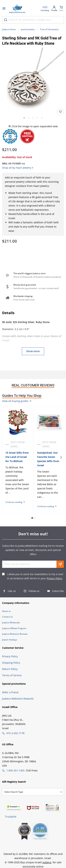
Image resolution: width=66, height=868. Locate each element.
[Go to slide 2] (29, 118)
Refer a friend (10, 692)
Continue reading (15, 502)
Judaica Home (9, 29)
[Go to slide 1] (24, 118)
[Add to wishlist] (60, 112)
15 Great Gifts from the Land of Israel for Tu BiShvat (17, 457)
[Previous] (5, 457)
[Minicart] (61, 9)
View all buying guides (17, 401)
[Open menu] (4, 9)
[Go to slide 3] (33, 118)
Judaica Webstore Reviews (15, 634)
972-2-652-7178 (15, 733)
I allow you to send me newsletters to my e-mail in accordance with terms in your (35, 576)
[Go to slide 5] (42, 118)
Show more (33, 351)
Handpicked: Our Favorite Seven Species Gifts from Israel (48, 459)
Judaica (47, 862)
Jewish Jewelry (28, 29)
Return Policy (10, 669)
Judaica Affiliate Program (14, 628)
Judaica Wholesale (11, 623)
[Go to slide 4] (37, 118)
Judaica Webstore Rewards (18, 699)
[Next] (61, 457)
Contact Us (7, 617)
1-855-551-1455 (15, 770)
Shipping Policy (11, 663)
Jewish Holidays (10, 640)
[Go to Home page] (17, 9)
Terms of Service (12, 675)
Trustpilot (11, 817)
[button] (33, 78)
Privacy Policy (54, 578)
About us (6, 611)
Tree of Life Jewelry (49, 29)
